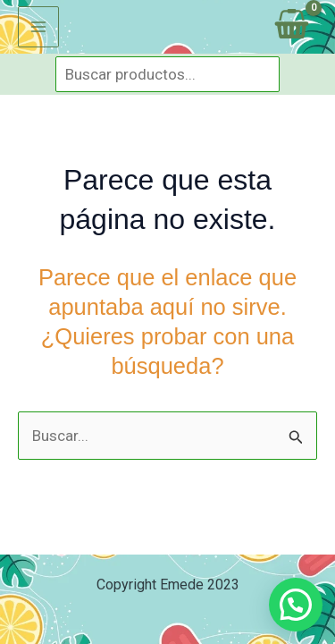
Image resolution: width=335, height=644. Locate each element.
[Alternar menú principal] (38, 27)
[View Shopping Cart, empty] (292, 27)
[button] (296, 605)
